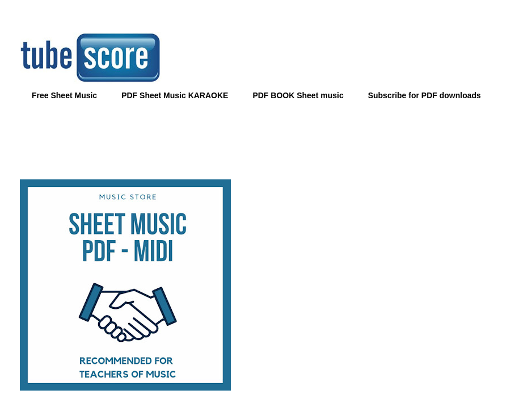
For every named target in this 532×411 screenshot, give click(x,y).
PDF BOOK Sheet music (298, 95)
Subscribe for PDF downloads (425, 95)
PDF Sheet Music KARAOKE (175, 95)
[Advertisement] (266, 137)
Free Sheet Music (64, 95)
